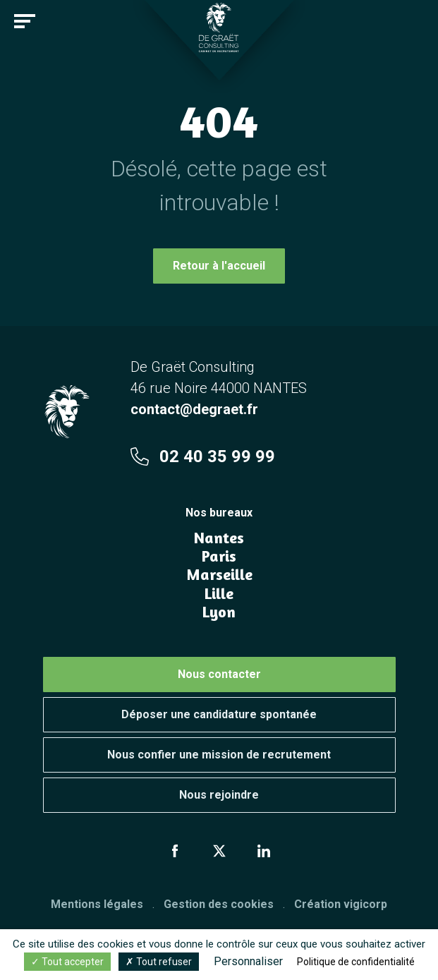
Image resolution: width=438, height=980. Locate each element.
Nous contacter (219, 674)
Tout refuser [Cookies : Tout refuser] (159, 962)
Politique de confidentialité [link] (356, 962)
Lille (219, 593)
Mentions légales (97, 904)
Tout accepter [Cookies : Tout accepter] (67, 962)
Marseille (219, 574)
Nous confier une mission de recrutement (219, 755)
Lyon (219, 612)
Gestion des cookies (219, 904)
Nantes (219, 538)
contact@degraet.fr (194, 409)
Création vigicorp (341, 904)
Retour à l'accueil (219, 266)
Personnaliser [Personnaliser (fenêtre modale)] (248, 961)
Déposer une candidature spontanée (219, 714)
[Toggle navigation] (25, 21)
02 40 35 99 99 (203, 456)
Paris (219, 556)
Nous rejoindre (219, 795)
